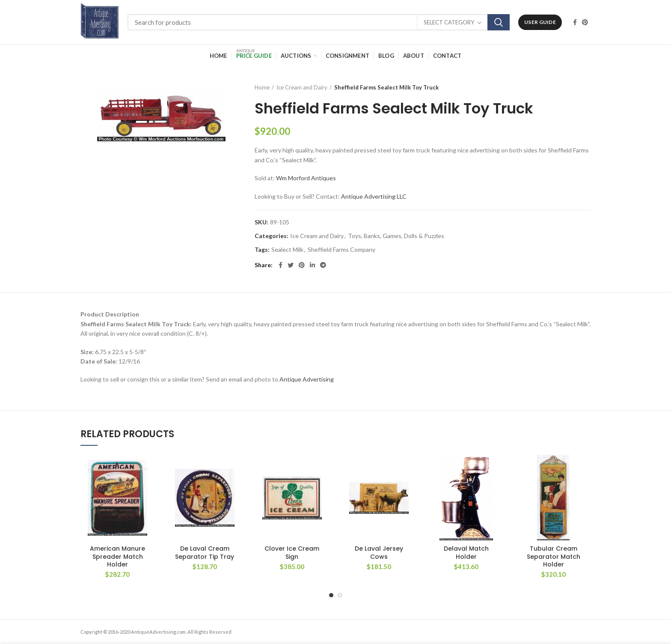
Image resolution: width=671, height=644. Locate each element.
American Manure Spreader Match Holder (117, 556)
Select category (449, 22)
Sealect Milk (287, 250)
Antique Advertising (307, 379)
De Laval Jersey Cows (379, 552)
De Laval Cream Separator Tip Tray (205, 552)
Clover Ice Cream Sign (292, 552)
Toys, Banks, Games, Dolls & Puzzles (396, 236)
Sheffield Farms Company (341, 250)
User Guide (540, 22)
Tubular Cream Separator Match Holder (554, 556)
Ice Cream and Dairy (302, 87)
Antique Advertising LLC (374, 196)
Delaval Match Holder (466, 552)
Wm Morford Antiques (306, 178)
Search (499, 22)
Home (262, 87)
